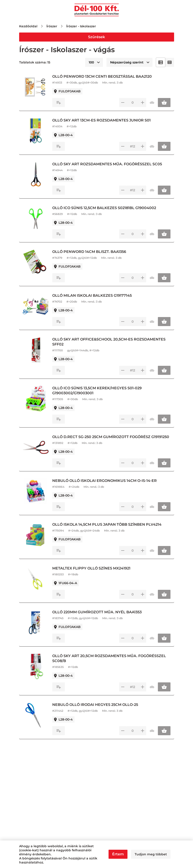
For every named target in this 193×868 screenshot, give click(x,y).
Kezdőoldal (28, 26)
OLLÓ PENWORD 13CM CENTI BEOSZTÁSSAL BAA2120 (103, 76)
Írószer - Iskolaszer (81, 26)
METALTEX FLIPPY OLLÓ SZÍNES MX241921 (92, 568)
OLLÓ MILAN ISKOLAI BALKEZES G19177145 (93, 295)
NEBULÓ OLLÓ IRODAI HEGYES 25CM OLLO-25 (96, 705)
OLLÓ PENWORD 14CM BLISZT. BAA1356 (90, 252)
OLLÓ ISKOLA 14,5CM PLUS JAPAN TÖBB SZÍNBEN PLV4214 (108, 524)
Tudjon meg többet (151, 854)
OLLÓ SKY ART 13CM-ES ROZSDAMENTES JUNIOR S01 (103, 120)
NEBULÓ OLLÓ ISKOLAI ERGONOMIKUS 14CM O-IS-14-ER (106, 481)
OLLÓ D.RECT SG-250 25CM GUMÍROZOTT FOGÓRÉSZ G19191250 (112, 437)
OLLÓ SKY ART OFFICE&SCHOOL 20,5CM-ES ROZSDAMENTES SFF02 (110, 342)
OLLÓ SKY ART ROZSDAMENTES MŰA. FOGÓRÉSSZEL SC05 (108, 164)
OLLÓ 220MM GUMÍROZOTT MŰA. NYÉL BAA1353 (98, 612)
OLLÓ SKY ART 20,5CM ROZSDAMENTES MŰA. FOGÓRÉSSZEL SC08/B (110, 658)
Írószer (52, 26)
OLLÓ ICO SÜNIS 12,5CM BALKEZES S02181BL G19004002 (105, 208)
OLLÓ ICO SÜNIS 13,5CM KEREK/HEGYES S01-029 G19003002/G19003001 (98, 391)
